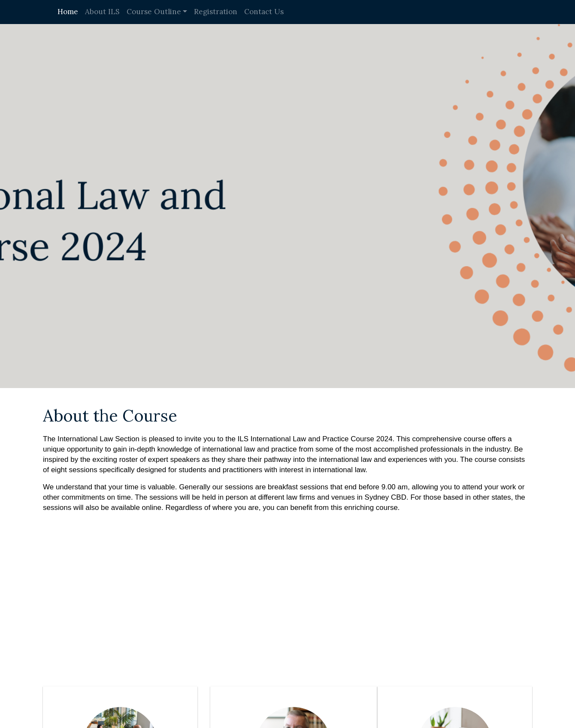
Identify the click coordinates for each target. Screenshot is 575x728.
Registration (216, 12)
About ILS (102, 12)
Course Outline (154, 12)
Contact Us (264, 12)
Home (68, 12)
